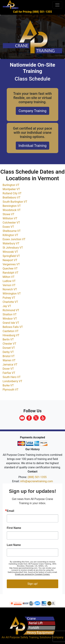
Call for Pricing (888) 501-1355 (32, 12)
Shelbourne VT (12, 231)
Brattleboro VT (12, 198)
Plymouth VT (10, 390)
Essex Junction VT (14, 239)
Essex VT (8, 227)
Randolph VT (10, 273)
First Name (14, 528)
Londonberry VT (12, 381)
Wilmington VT (12, 294)
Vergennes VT (11, 264)
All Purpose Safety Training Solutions (28, 637)
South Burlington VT (15, 202)
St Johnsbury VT (13, 248)
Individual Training (32, 146)
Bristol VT (9, 356)
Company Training (32, 111)
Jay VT (7, 306)
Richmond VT (11, 310)
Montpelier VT (11, 189)
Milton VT (9, 277)
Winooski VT (10, 252)
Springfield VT (11, 256)
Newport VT (10, 260)
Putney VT (9, 298)
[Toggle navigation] (57, 5)
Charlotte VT (10, 302)
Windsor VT (10, 319)
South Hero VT (12, 377)
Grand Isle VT (11, 323)
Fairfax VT (9, 373)
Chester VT (9, 344)
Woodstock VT (12, 210)
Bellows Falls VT (13, 327)
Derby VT (8, 352)
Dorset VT (9, 348)
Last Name (14, 545)
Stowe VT (8, 214)
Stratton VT (10, 314)
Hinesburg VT (11, 335)
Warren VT (9, 360)
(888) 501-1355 (37, 477)
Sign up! (32, 584)
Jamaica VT (10, 365)
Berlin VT (8, 339)
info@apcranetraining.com (37, 481)
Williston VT (10, 218)
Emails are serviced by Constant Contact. (33, 574)
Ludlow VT (9, 281)
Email (10, 511)
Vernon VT (9, 285)
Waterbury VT (11, 243)
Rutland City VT (12, 193)
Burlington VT (11, 185)
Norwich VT (10, 289)
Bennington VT (12, 206)
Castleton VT (11, 331)
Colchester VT (11, 223)
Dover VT (8, 369)
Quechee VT (10, 269)
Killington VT (10, 235)
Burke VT (8, 385)
